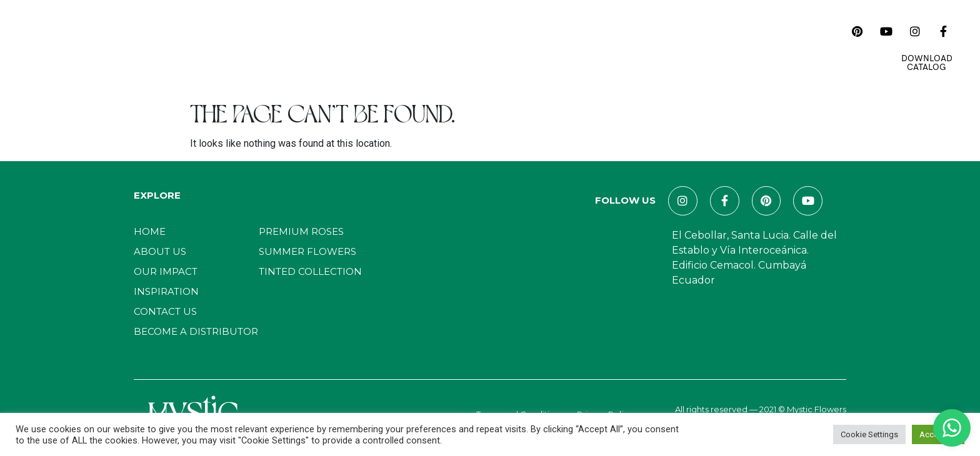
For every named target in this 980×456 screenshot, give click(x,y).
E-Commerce (687, 47)
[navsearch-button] (831, 31)
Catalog (330, 47)
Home (220, 47)
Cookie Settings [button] (869, 434)
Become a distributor (196, 331)
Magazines (538, 47)
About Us (272, 47)
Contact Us (609, 47)
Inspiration (467, 47)
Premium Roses (301, 231)
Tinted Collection (310, 271)
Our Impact (395, 47)
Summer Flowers (307, 251)
